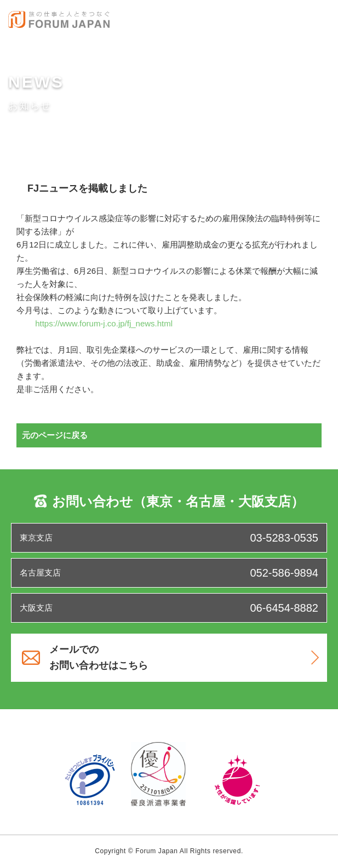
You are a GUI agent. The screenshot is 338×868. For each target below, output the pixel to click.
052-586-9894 (284, 573)
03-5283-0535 (284, 538)
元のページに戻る (55, 435)
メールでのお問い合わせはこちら (184, 657)
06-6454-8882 (284, 608)
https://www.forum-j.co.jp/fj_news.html (104, 323)
